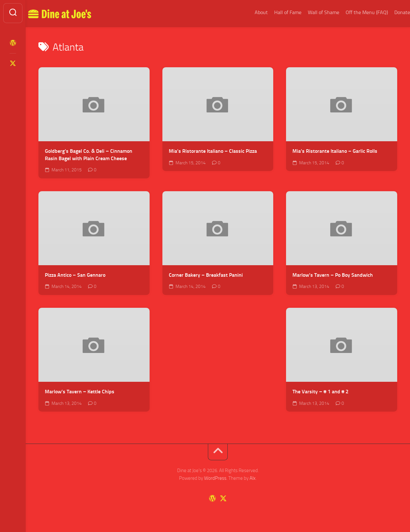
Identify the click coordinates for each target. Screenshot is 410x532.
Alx (253, 478)
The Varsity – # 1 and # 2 (320, 392)
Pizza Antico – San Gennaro (75, 275)
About (248, 12)
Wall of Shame (311, 12)
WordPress (215, 478)
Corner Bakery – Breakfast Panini (206, 275)
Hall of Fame (275, 12)
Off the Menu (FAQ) (354, 12)
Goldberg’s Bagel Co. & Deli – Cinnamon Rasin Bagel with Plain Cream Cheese (89, 155)
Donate (389, 12)
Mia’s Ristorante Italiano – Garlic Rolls (335, 151)
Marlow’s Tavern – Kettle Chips (80, 392)
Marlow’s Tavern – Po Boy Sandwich (333, 275)
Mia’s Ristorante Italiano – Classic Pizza (213, 151)
